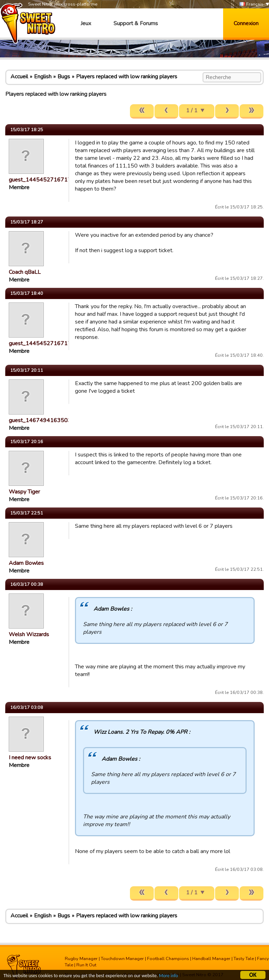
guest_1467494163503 (40, 420)
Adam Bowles (26, 563)
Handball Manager (211, 959)
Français (251, 4)
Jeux (86, 23)
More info (168, 976)
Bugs (64, 77)
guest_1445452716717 (40, 180)
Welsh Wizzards (29, 634)
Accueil (19, 77)
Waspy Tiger (24, 492)
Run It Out (86, 965)
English (43, 77)
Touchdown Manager (122, 959)
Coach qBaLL (25, 272)
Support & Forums (136, 23)
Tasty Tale (244, 959)
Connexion (246, 23)
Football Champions (168, 959)
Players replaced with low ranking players (127, 77)
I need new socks (30, 758)
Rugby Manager (81, 959)
